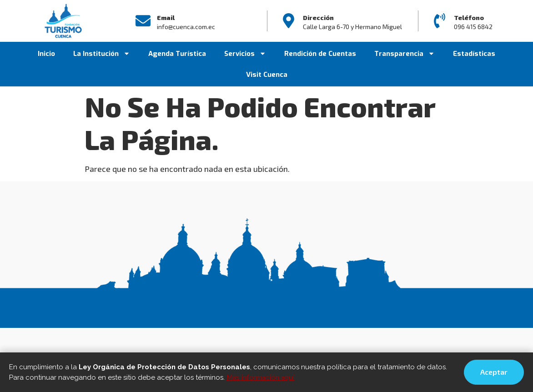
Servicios (245, 53)
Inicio (46, 54)
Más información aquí (260, 377)
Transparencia (405, 53)
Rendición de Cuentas (320, 54)
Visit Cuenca (267, 75)
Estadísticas (474, 54)
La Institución (102, 53)
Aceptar (494, 372)
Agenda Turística (177, 54)
